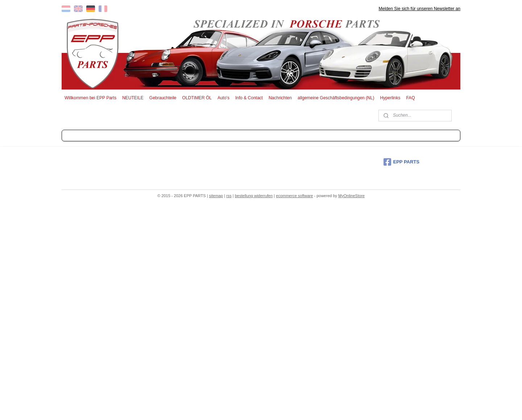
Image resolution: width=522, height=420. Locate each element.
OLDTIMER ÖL (197, 98)
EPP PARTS (401, 162)
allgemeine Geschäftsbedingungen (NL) (336, 98)
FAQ (410, 98)
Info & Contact (249, 98)
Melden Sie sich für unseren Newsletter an (420, 9)
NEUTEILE (133, 98)
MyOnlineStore (351, 196)
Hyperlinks (390, 98)
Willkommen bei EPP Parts (90, 98)
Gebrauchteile (163, 98)
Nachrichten (280, 98)
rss (229, 196)
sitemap (216, 196)
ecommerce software (294, 196)
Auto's (223, 98)
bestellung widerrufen (254, 196)
